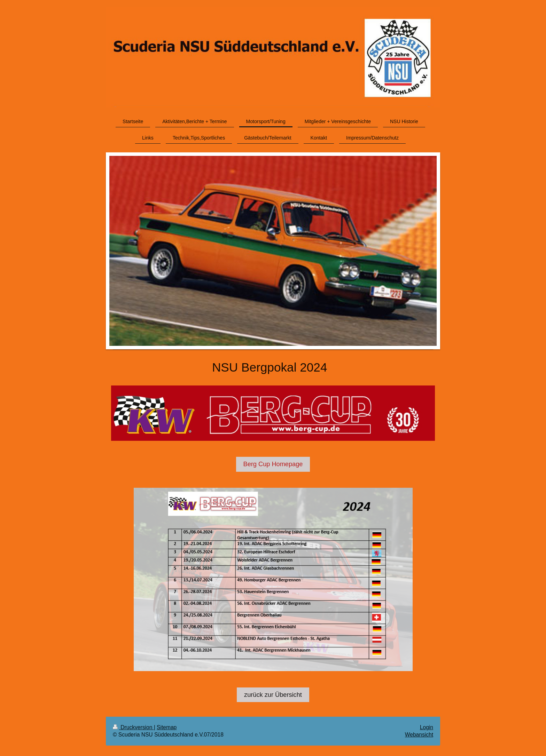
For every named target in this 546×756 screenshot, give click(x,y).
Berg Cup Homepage (273, 464)
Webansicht (419, 735)
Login (427, 727)
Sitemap (167, 727)
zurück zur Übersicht (273, 695)
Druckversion (133, 727)
